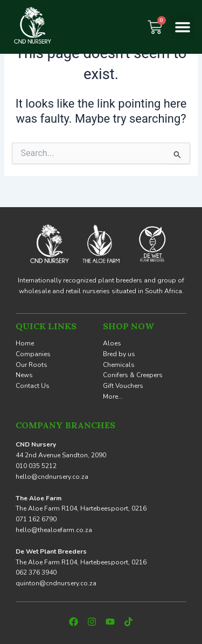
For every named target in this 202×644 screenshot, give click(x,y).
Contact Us (33, 386)
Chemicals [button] (119, 365)
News (24, 375)
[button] (183, 27)
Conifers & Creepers (133, 375)
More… (113, 397)
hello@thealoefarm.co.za (54, 530)
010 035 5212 (36, 466)
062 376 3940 (36, 572)
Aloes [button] (112, 343)
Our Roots (32, 365)
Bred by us (119, 354)
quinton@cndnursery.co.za (56, 583)
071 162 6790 (36, 519)
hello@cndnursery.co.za (52, 477)
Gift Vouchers (123, 386)
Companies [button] (33, 354)
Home (25, 343)
